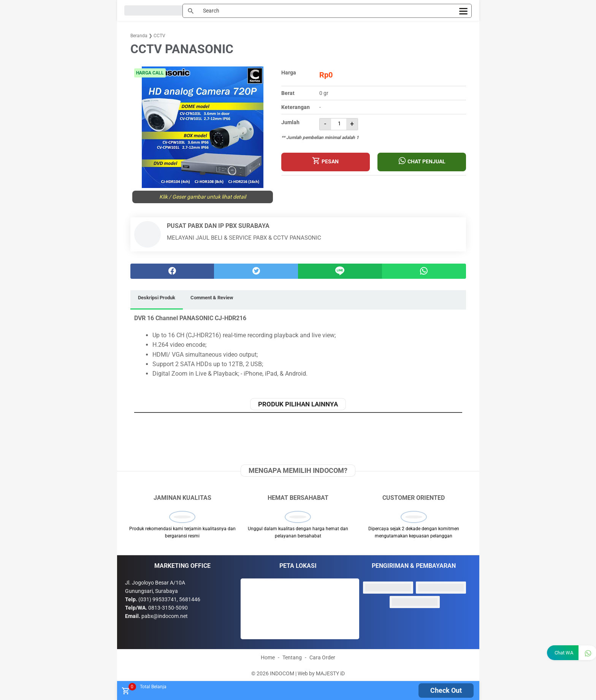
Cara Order (322, 657)
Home (268, 657)
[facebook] (172, 271)
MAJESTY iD (330, 673)
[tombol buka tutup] (125, 693)
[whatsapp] (424, 271)
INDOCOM (282, 673)
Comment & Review (212, 298)
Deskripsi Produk (157, 298)
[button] (202, 173)
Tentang (292, 657)
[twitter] (256, 271)
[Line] (340, 271)
